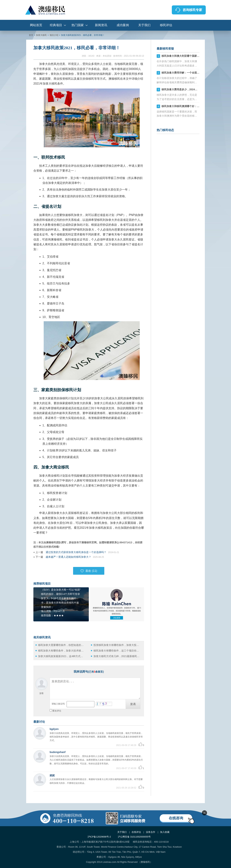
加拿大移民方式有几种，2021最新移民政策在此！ (117, 656)
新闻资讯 (101, 25)
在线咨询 (176, 818)
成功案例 (123, 25)
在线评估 (136, 832)
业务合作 (151, 832)
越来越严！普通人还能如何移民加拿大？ (68, 557)
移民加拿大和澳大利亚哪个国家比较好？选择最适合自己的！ (196, 56)
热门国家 (78, 25)
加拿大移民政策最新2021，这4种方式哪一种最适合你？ (62, 656)
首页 (31, 35)
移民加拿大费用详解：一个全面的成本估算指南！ (189, 73)
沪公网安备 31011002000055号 (134, 837)
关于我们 (144, 25)
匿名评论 (57, 711)
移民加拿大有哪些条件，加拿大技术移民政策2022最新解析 (62, 651)
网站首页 (36, 25)
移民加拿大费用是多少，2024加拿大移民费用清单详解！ (193, 89)
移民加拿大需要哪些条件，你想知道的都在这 (62, 645)
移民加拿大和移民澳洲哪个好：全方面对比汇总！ (189, 106)
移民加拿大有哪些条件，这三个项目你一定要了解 (117, 651)
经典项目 (56, 25)
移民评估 (166, 25)
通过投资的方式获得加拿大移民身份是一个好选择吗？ (76, 552)
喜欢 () (89, 571)
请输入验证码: (58, 704)
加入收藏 (165, 832)
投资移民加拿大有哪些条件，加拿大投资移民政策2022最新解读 (117, 645)
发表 (133, 704)
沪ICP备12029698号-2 (99, 837)
